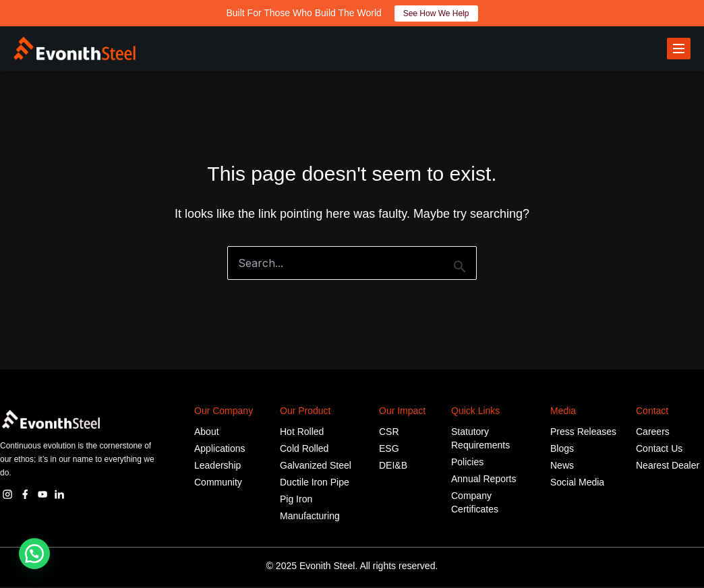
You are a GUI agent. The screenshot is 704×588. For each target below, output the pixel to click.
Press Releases (583, 433)
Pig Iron (296, 500)
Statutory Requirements (480, 440)
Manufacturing (310, 517)
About (207, 433)
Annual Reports (484, 480)
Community (218, 483)
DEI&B (393, 467)
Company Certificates (475, 504)
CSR (389, 433)
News (562, 467)
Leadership (217, 467)
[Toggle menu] (679, 49)
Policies (467, 463)
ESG (389, 450)
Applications (220, 450)
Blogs (562, 450)
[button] (34, 554)
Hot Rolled (302, 433)
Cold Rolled (304, 450)
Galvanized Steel (316, 467)
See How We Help (436, 13)
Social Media (577, 483)
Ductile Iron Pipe (315, 483)
